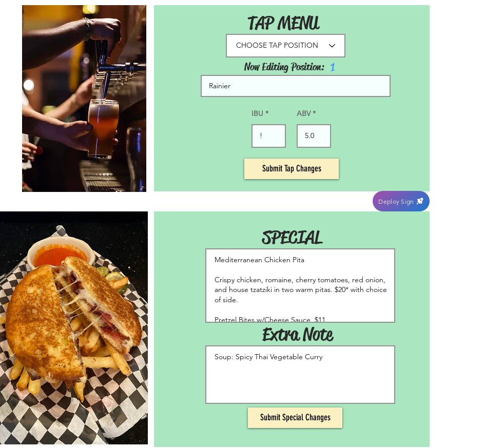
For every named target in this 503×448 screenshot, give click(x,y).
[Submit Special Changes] (295, 418)
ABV (304, 113)
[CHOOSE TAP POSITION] (286, 46)
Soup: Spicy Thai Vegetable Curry (300, 375)
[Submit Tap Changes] (292, 169)
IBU (257, 113)
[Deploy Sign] (401, 201)
